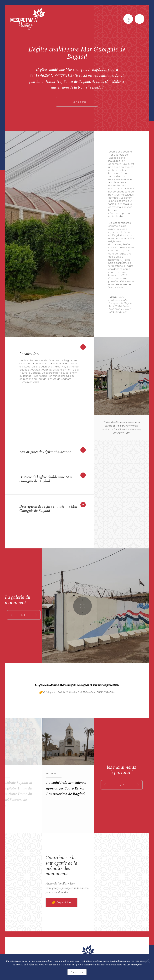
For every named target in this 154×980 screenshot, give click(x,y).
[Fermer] (146, 963)
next (35, 615)
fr (128, 19)
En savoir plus (134, 966)
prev (12, 615)
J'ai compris (77, 972)
